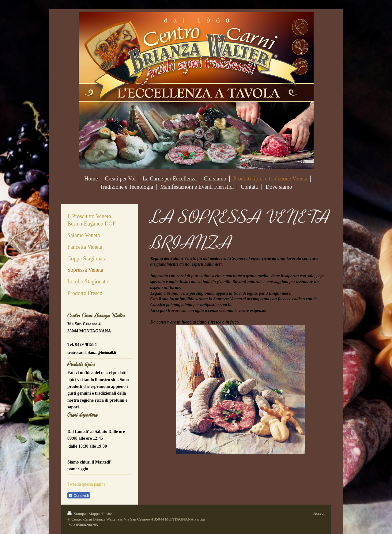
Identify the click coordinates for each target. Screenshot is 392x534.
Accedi (319, 513)
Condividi (79, 496)
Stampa (77, 514)
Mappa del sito (100, 514)
